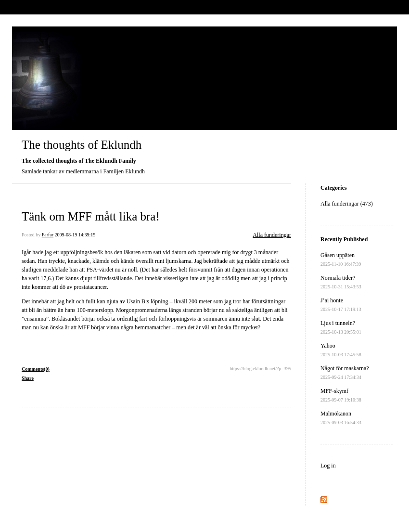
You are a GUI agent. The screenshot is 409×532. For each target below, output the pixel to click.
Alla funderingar (272, 235)
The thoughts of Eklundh (82, 145)
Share (28, 378)
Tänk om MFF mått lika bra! (91, 216)
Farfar (48, 235)
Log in (328, 466)
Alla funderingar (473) (347, 204)
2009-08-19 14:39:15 (75, 235)
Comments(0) (36, 369)
